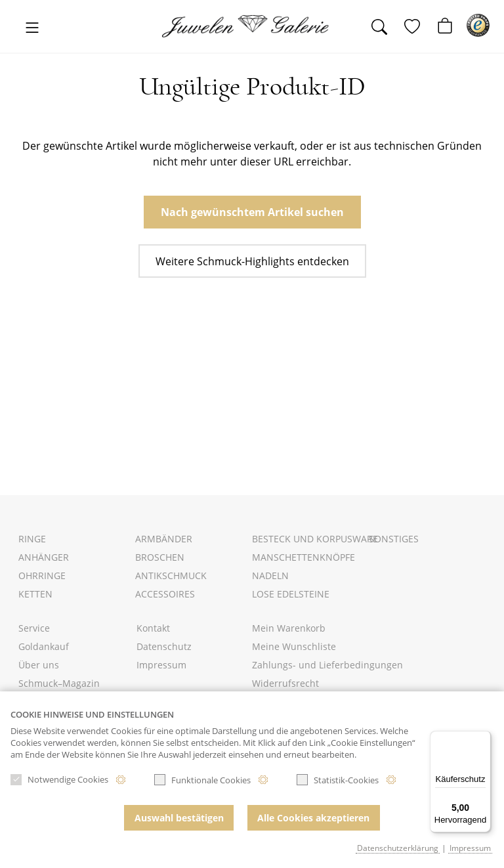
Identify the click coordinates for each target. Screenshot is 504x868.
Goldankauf (44, 646)
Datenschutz (164, 646)
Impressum (161, 665)
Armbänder (164, 539)
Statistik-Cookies (338, 783)
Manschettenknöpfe (304, 557)
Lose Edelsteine (291, 594)
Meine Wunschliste (294, 646)
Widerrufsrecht (285, 683)
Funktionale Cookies (202, 783)
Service (34, 628)
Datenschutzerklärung (398, 848)
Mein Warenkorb (289, 628)
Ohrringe (42, 575)
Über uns (39, 665)
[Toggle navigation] (32, 29)
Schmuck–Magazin (59, 683)
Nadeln (270, 575)
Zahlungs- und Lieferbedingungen (327, 665)
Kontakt (153, 628)
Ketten (35, 594)
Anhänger (44, 557)
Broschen (160, 557)
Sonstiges (394, 539)
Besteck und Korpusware (315, 539)
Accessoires (165, 594)
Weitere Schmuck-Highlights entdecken (252, 261)
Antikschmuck (171, 575)
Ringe (32, 539)
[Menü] (483, 739)
